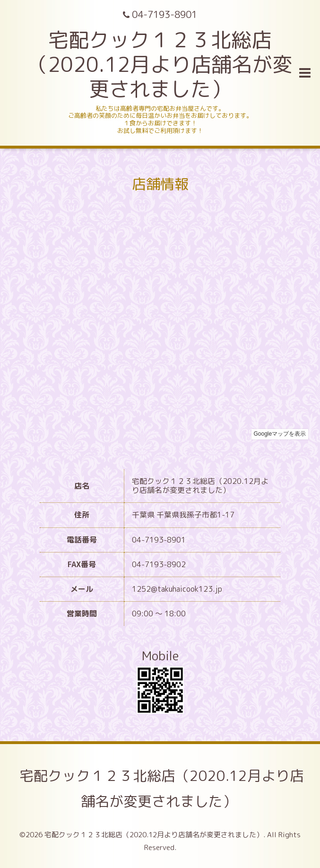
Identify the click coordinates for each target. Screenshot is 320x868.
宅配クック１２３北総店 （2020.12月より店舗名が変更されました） (160, 64)
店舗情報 (160, 184)
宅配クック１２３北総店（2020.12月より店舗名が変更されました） (162, 789)
